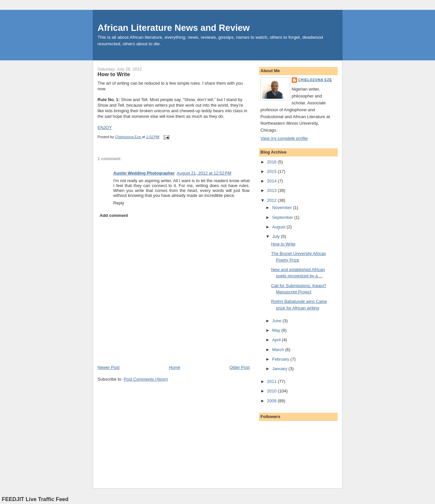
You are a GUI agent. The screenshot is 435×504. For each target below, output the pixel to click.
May (277, 330)
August (279, 227)
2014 (273, 181)
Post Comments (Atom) (146, 379)
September (283, 217)
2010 (273, 391)
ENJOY (105, 127)
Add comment (114, 215)
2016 (273, 162)
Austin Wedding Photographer (144, 173)
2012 (273, 200)
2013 (273, 190)
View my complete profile (284, 138)
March (279, 350)
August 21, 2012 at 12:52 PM (204, 173)
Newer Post (109, 367)
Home (175, 367)
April (277, 340)
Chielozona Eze (315, 80)
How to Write (283, 244)
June (277, 321)
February (281, 359)
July (277, 236)
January (280, 369)
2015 (273, 171)
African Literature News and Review (174, 28)
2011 (273, 381)
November (283, 208)
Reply (119, 203)
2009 (273, 401)
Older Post (239, 367)
